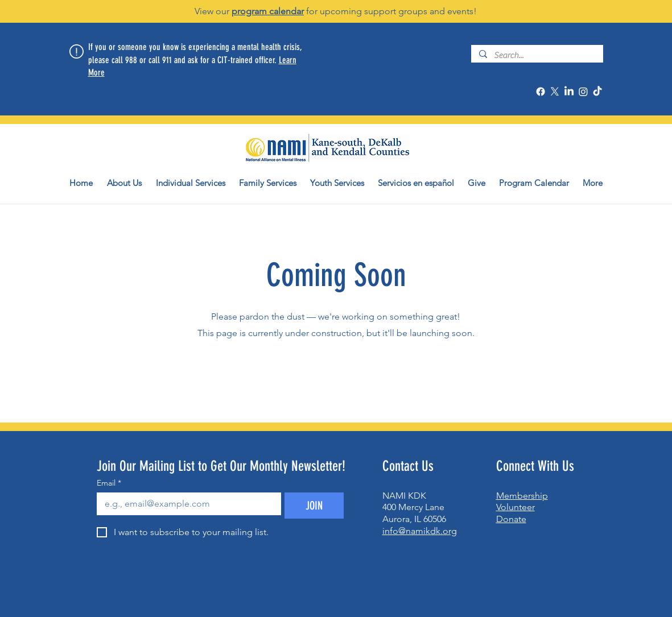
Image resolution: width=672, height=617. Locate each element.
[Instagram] (583, 92)
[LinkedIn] (569, 92)
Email (109, 483)
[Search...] (537, 55)
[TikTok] (597, 92)
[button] (125, 183)
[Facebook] (541, 92)
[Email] (185, 504)
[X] (555, 92)
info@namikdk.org (420, 531)
